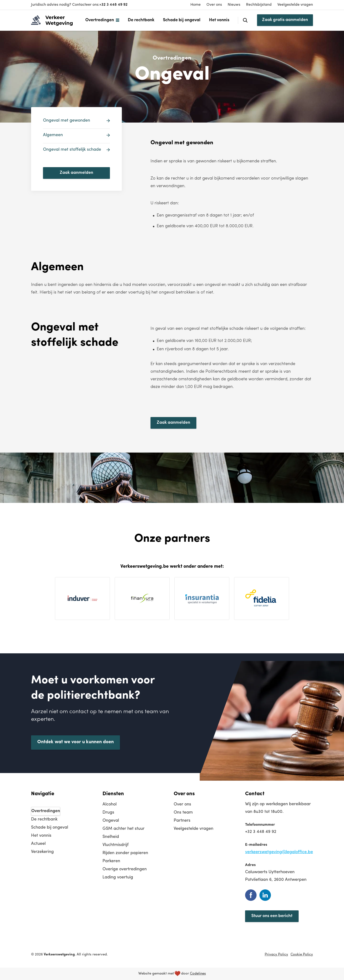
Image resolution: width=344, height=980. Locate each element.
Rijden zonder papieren (125, 853)
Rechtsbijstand (259, 5)
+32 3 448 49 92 (113, 5)
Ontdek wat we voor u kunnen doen (75, 742)
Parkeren (111, 861)
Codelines (198, 974)
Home (196, 5)
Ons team (183, 812)
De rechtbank (141, 20)
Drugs (108, 812)
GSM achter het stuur (124, 829)
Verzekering (42, 852)
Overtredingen (100, 20)
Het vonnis (219, 20)
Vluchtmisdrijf (116, 845)
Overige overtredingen (125, 869)
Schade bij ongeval (182, 20)
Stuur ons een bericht (272, 916)
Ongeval (111, 821)
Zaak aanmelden (76, 173)
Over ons (214, 5)
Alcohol (110, 804)
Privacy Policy (276, 955)
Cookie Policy (302, 955)
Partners (182, 821)
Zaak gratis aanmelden (285, 20)
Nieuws (234, 5)
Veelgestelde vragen (295, 5)
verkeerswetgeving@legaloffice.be (279, 852)
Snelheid (111, 837)
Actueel (38, 844)
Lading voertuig (118, 877)
